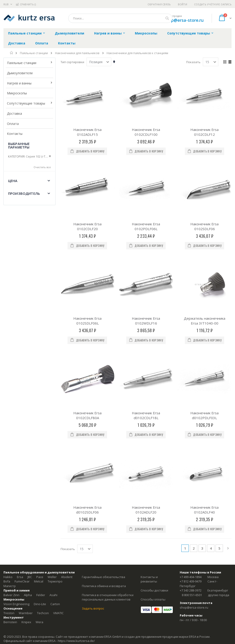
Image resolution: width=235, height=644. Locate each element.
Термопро (55, 454)
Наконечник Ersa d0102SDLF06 (87, 383)
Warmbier (26, 486)
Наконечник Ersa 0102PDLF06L (146, 226)
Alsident (67, 450)
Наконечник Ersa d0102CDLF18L (146, 330)
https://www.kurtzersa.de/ (76, 514)
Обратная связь (159, 4)
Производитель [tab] (24, 193)
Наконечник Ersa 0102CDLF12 (204, 132)
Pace (40, 450)
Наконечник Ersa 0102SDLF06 (204, 226)
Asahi (53, 468)
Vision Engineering (16, 477)
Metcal (39, 454)
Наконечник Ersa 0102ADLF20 (146, 383)
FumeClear (22, 454)
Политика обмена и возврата (104, 459)
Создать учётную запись (213, 4)
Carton (55, 477)
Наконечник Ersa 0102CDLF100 (146, 132)
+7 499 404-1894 (191, 450)
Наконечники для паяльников (77, 53)
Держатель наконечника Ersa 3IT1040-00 (205, 278)
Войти (182, 4)
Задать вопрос (93, 481)
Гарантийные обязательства (104, 450)
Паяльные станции (34, 53)
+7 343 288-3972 (191, 463)
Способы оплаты (153, 472)
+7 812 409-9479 (191, 454)
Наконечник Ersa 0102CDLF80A (87, 330)
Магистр (10, 459)
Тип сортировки (72, 62)
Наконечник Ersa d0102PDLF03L (204, 330)
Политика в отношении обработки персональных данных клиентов (108, 470)
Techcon (43, 486)
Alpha (28, 468)
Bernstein (10, 495)
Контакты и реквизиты (149, 452)
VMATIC (58, 486)
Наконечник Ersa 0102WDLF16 (146, 278)
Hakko (8, 450)
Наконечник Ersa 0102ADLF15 (87, 132)
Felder (41, 468)
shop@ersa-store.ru (184, 20)
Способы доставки (154, 463)
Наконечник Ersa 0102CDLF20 (87, 226)
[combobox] (120, 18)
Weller (52, 450)
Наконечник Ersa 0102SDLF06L (87, 278)
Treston (9, 486)
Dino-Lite (40, 477)
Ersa (20, 450)
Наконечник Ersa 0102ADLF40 (204, 383)
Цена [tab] (13, 181)
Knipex (26, 495)
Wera (39, 495)
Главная (12, 53)
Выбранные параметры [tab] (19, 145)
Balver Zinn (11, 468)
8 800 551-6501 (192, 468)
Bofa (7, 454)
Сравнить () (26, 4)
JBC (30, 450)
